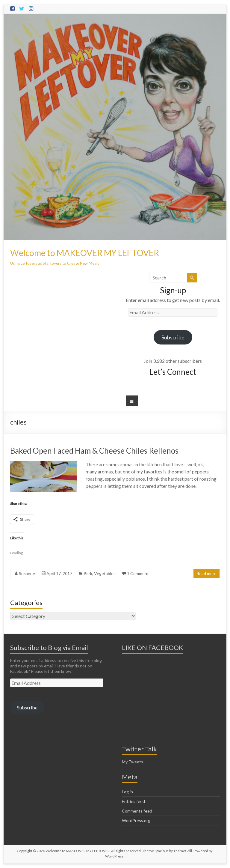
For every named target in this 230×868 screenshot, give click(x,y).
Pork (88, 573)
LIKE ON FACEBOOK (153, 647)
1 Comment (138, 573)
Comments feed (137, 811)
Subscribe (173, 337)
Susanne (27, 573)
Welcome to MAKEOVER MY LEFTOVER (85, 253)
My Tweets (133, 762)
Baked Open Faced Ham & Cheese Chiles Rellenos (94, 451)
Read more (206, 573)
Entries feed (133, 801)
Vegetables (105, 573)
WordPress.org (136, 820)
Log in (127, 792)
